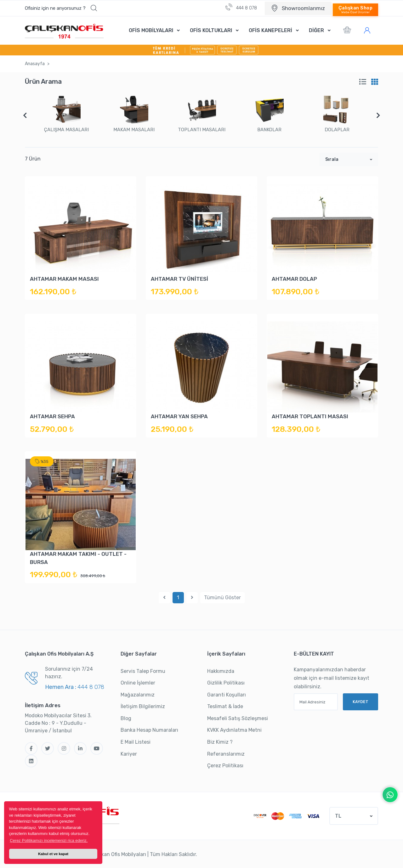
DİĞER (316, 30)
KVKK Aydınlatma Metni (234, 730)
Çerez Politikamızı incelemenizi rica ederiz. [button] (49, 840)
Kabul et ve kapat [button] (53, 854)
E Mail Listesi (136, 742)
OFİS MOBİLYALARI (151, 30)
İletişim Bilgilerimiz (143, 706)
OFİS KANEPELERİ (270, 30)
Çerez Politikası (225, 766)
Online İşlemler (138, 683)
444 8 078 (241, 7)
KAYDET (360, 702)
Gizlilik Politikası (226, 683)
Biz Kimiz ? (220, 742)
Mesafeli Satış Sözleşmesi (238, 718)
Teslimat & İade (225, 706)
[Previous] (164, 598)
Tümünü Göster (222, 597)
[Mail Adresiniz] (316, 702)
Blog (126, 718)
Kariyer (129, 754)
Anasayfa (35, 64)
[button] (61, 8)
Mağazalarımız (138, 695)
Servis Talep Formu (143, 671)
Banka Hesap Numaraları (149, 730)
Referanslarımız (226, 754)
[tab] (363, 82)
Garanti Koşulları (227, 695)
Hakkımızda (221, 671)
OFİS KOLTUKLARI (211, 30)
